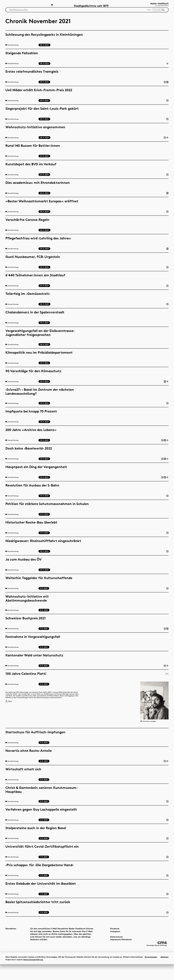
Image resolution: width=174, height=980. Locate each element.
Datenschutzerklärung (33, 975)
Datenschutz (111, 951)
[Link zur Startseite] (157, 6)
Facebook (109, 943)
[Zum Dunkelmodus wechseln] (52, 6)
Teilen (9, 707)
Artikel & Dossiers (17, 6)
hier (47, 945)
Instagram (110, 945)
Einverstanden (151, 973)
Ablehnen (165, 973)
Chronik (40, 6)
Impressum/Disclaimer (115, 954)
